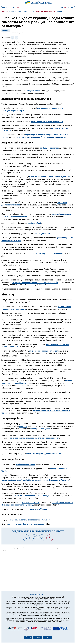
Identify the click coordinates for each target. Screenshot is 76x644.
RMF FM (16, 496)
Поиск (31, 12)
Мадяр (59, 12)
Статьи (12, 12)
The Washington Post (31, 502)
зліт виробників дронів (40, 429)
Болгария (40, 12)
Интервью (19, 12)
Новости (5, 12)
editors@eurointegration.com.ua (44, 599)
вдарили (23, 426)
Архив (26, 12)
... (64, 11)
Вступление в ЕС (50, 12)
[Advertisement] (38, 565)
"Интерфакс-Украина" (60, 612)
